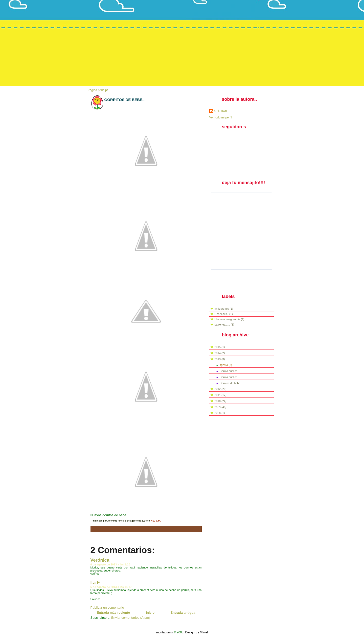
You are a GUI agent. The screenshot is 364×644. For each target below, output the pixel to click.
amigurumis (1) (224, 309)
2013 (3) (220, 359)
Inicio (150, 613)
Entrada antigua (183, 613)
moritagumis (164, 632)
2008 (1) (220, 413)
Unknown (221, 111)
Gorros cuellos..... (231, 377)
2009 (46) (221, 407)
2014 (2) (220, 353)
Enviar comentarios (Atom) (131, 618)
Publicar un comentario (107, 608)
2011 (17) (221, 395)
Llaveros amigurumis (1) (230, 319)
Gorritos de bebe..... (126, 100)
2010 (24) (221, 401)
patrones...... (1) (224, 325)
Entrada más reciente (113, 613)
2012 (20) (221, 389)
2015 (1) (220, 347)
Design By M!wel (196, 632)
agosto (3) (226, 365)
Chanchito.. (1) (224, 314)
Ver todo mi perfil (221, 117)
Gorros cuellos (229, 371)
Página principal (98, 90)
